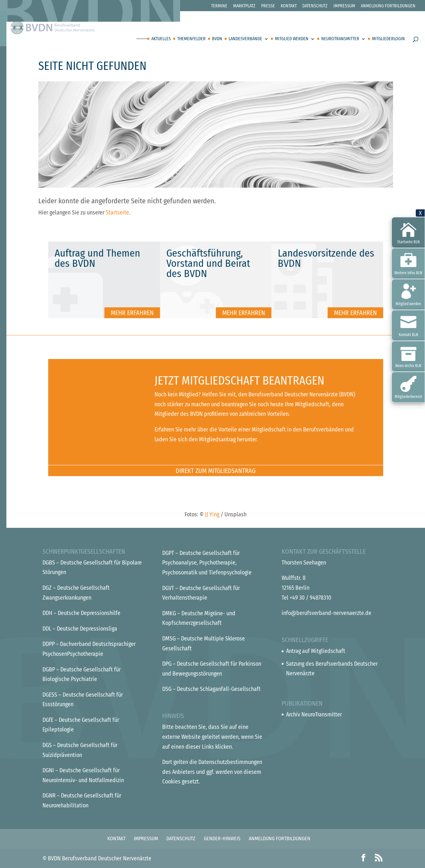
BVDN (217, 39)
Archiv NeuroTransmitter (314, 715)
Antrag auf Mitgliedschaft (316, 651)
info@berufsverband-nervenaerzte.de (326, 613)
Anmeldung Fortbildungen (388, 6)
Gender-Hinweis (222, 838)
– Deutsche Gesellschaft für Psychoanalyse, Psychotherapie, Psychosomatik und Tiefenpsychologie (207, 563)
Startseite (117, 213)
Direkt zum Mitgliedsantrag (216, 471)
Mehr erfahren (132, 313)
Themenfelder (191, 39)
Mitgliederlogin (388, 39)
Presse (268, 6)
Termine (219, 6)
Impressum (344, 6)
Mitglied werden (292, 39)
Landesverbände (245, 39)
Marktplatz (244, 6)
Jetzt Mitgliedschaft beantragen (239, 381)
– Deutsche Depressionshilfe (81, 613)
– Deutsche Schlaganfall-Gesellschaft (211, 689)
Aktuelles (161, 39)
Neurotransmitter (340, 39)
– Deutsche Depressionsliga (80, 629)
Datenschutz (315, 6)
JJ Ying (212, 514)
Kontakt (289, 6)
